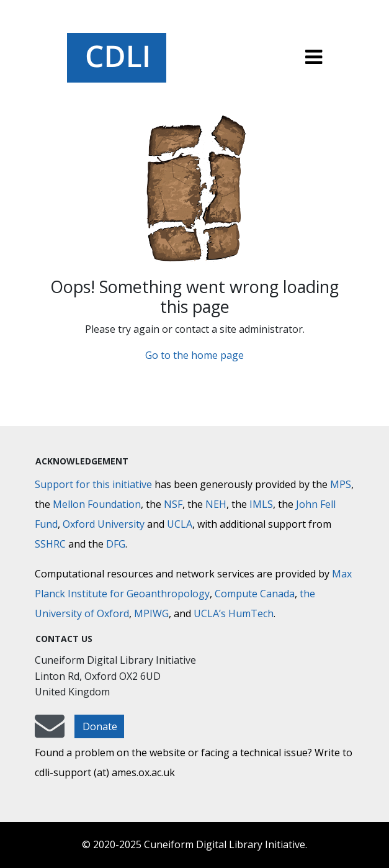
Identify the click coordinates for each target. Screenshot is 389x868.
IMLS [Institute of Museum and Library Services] (261, 504)
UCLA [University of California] (180, 524)
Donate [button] (100, 726)
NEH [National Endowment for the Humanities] (216, 504)
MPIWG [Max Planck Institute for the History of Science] (151, 613)
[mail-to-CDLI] (50, 732)
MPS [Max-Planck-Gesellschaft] (341, 484)
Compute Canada (255, 594)
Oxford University (104, 524)
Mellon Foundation (97, 504)
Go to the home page (194, 355)
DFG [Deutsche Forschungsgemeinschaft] (116, 544)
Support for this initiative (93, 484)
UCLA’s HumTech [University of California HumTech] (234, 613)
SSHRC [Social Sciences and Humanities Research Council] (50, 544)
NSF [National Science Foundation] (173, 504)
